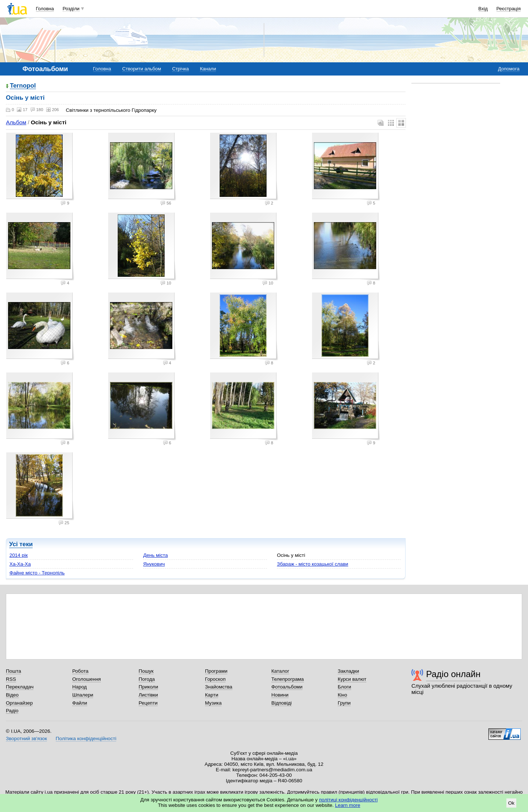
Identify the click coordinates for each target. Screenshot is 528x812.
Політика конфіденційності (86, 738)
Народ (80, 687)
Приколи (148, 687)
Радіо (12, 711)
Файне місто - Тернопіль (37, 573)
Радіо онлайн (453, 674)
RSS (11, 679)
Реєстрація (509, 9)
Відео (12, 695)
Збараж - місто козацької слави (312, 564)
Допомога (509, 69)
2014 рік (19, 555)
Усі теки (21, 544)
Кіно (342, 695)
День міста (155, 555)
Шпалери (83, 695)
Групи (344, 703)
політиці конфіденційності (348, 800)
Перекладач (20, 687)
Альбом (16, 122)
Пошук (146, 671)
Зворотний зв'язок (26, 738)
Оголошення (87, 679)
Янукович (154, 564)
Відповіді (282, 703)
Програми (216, 671)
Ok (511, 803)
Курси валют (352, 679)
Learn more (348, 805)
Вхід (483, 9)
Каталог (280, 671)
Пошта (13, 671)
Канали (208, 69)
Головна (45, 9)
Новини (280, 695)
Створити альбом (142, 69)
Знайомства (219, 687)
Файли (80, 703)
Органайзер (19, 703)
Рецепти (148, 703)
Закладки (348, 671)
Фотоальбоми (287, 687)
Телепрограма (288, 679)
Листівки (148, 695)
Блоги (344, 687)
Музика (213, 703)
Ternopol (23, 86)
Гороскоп (215, 679)
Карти (212, 695)
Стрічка (180, 69)
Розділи (71, 9)
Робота (80, 671)
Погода (147, 679)
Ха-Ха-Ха (20, 564)
